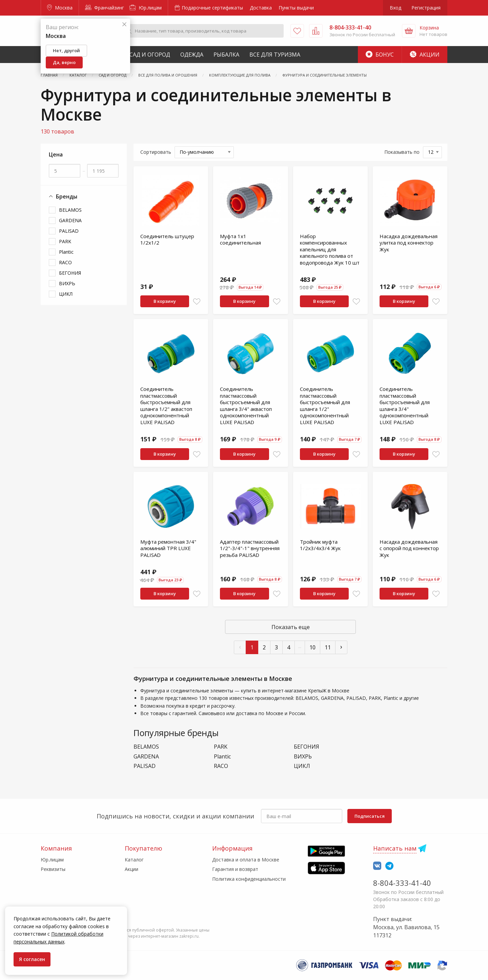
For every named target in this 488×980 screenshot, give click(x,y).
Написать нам (395, 848)
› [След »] (341, 647)
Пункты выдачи (296, 8)
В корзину (165, 301)
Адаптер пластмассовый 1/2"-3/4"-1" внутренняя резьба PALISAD (250, 548)
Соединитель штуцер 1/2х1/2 (167, 239)
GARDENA (70, 220)
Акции (425, 55)
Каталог (134, 860)
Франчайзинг (105, 8)
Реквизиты (53, 869)
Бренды (63, 197)
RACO (65, 262)
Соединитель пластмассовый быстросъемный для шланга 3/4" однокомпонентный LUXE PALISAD (405, 405)
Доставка (261, 8)
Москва (60, 8)
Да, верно (64, 62)
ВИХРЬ (67, 283)
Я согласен (32, 959)
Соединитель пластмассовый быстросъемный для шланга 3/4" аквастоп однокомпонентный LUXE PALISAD (246, 405)
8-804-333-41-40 (402, 883)
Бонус (380, 55)
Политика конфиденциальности (249, 879)
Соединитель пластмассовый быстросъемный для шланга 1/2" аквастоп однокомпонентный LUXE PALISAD (166, 405)
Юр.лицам (146, 8)
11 (328, 647)
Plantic (66, 252)
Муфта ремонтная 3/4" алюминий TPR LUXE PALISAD (168, 548)
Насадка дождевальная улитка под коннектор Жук (409, 243)
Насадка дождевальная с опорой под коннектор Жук (409, 548)
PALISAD (69, 231)
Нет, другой (66, 50)
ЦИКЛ (66, 294)
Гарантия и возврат (235, 869)
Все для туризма (275, 55)
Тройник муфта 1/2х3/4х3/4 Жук (320, 545)
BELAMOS (70, 210)
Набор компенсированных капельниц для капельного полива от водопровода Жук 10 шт (330, 249)
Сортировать (156, 152)
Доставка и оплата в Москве (246, 860)
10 (312, 647)
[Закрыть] (124, 25)
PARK (65, 241)
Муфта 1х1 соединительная (240, 239)
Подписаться (370, 816)
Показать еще (291, 627)
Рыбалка (226, 55)
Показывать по (402, 152)
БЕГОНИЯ (70, 273)
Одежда (192, 55)
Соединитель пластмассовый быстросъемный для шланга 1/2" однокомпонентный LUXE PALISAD (325, 405)
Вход (395, 8)
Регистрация (426, 8)
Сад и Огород (150, 55)
